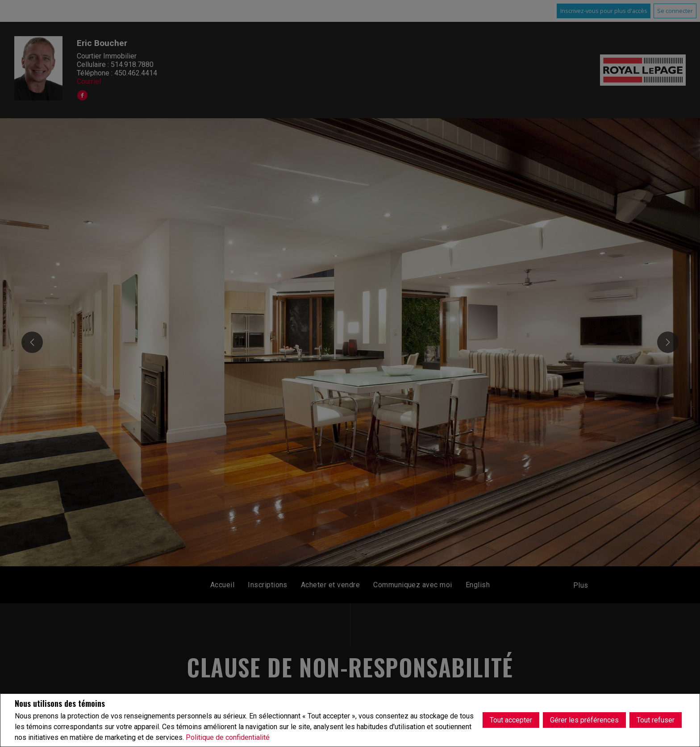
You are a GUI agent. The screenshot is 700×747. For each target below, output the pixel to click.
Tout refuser (656, 720)
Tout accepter (511, 720)
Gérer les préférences (584, 720)
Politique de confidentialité (228, 737)
